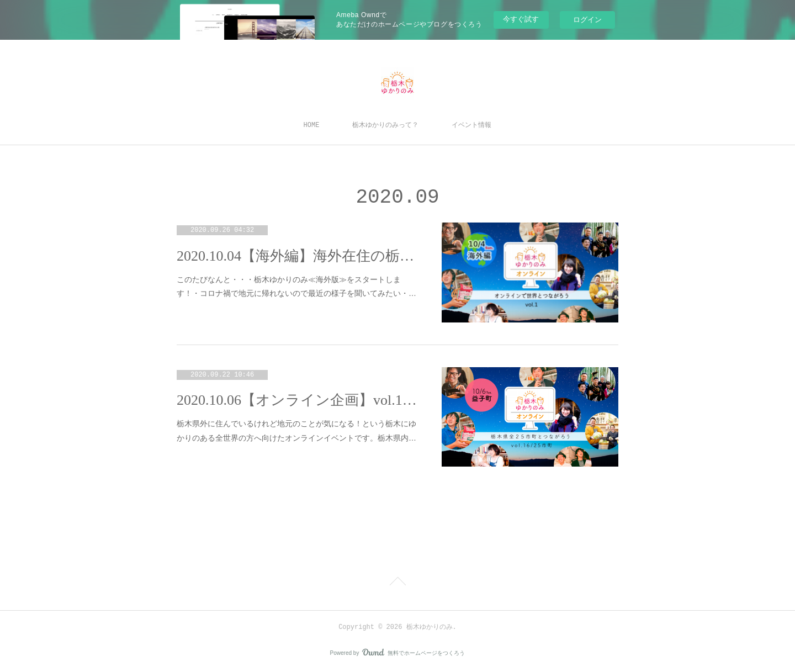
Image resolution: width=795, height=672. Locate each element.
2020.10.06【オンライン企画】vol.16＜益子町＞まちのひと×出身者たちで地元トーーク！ (298, 400)
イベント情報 (471, 125)
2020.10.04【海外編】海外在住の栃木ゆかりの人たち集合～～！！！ (298, 256)
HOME (312, 125)
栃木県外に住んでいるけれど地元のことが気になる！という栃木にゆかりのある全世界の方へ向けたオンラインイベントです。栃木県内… (296, 430)
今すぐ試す (521, 19)
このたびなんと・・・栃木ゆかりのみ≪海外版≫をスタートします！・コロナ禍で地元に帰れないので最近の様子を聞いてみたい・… (296, 286)
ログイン (587, 20)
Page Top (397, 583)
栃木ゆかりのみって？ (385, 125)
